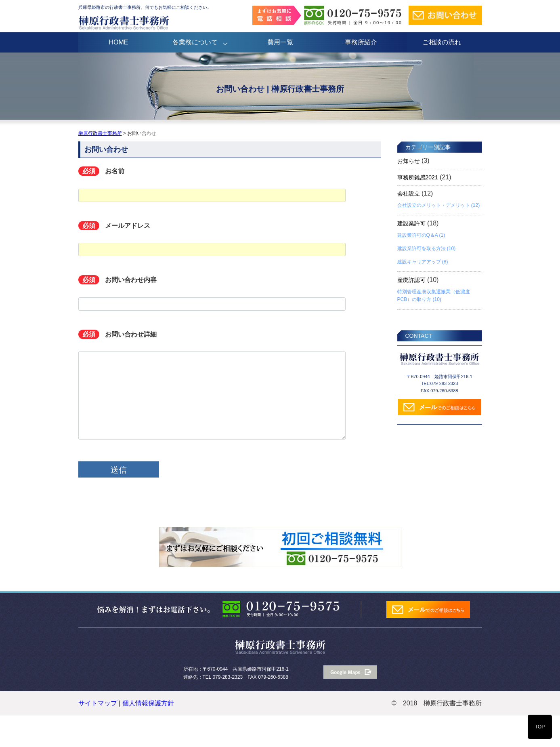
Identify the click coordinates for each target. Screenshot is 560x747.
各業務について (195, 42)
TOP (540, 727)
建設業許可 (411, 223)
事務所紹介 (361, 42)
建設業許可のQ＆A (418, 235)
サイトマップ (98, 703)
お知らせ (409, 161)
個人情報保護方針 (148, 703)
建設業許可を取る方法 (422, 248)
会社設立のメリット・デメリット (434, 205)
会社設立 (409, 194)
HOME (119, 42)
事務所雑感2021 (418, 177)
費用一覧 (280, 42)
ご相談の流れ (442, 42)
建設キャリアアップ (419, 262)
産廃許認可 (411, 280)
